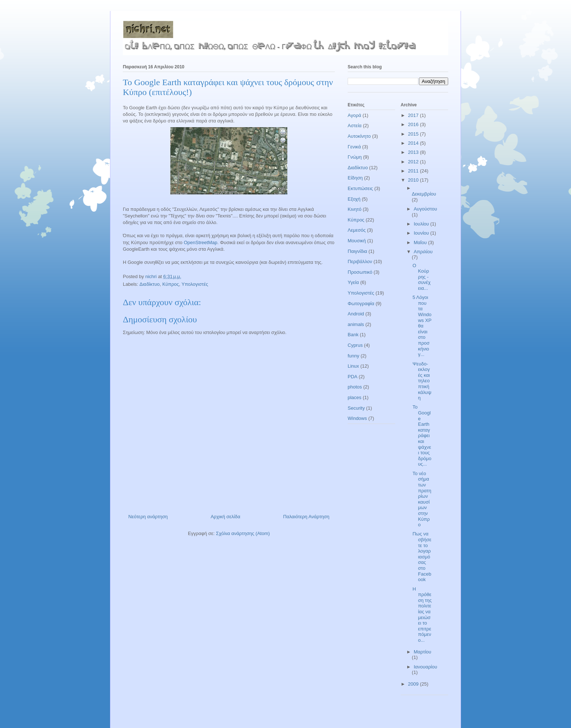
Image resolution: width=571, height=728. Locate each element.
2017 (414, 115)
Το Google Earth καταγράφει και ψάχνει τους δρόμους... (422, 435)
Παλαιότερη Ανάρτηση (306, 517)
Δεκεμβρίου (424, 194)
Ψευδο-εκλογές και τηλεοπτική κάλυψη (422, 381)
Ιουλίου (422, 224)
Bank (353, 335)
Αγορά (354, 115)
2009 (414, 684)
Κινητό (355, 209)
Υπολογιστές (195, 284)
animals (356, 324)
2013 (414, 152)
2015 (414, 134)
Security (356, 408)
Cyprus (355, 345)
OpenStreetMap (201, 242)
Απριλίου (423, 252)
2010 (414, 180)
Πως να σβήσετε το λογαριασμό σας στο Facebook (422, 557)
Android (356, 314)
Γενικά (354, 147)
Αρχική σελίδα (225, 517)
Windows (357, 418)
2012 (414, 162)
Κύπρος (171, 284)
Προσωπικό (360, 272)
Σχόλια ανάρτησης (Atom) (243, 533)
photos (355, 387)
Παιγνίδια (357, 251)
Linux (353, 366)
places (355, 397)
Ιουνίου (422, 233)
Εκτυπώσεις (360, 188)
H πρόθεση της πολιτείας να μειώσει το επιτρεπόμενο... (422, 615)
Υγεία (353, 282)
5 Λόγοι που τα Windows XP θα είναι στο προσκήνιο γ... (422, 326)
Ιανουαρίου (426, 667)
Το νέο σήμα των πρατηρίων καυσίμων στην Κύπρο (422, 499)
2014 (414, 143)
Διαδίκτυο (150, 284)
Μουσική (357, 241)
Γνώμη (355, 157)
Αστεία (355, 126)
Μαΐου (421, 242)
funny (353, 356)
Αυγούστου (426, 209)
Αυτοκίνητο (359, 136)
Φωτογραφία (361, 304)
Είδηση (355, 178)
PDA (353, 377)
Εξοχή (354, 199)
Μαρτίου (423, 652)
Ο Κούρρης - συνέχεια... (421, 277)
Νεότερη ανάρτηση (148, 517)
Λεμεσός (357, 230)
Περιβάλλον (360, 261)
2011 (414, 171)
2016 (414, 124)
